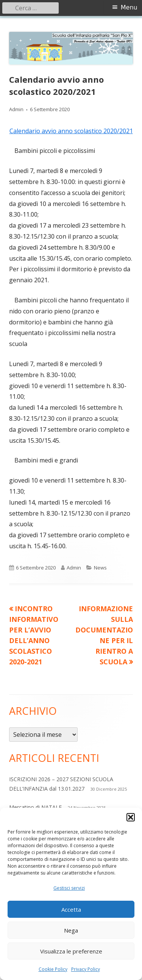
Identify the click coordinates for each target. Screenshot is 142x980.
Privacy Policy (86, 969)
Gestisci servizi (69, 888)
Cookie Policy (53, 969)
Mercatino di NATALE (35, 807)
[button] (131, 817)
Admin (16, 109)
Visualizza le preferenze (71, 951)
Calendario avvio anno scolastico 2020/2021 (71, 131)
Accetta (71, 909)
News (100, 568)
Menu (129, 7)
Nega (71, 930)
